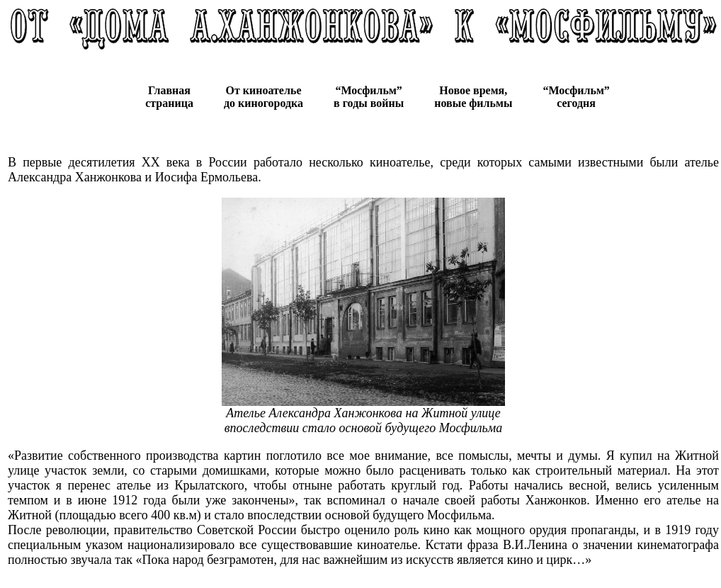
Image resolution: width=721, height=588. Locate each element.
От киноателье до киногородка (263, 97)
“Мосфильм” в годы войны (369, 97)
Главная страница (169, 97)
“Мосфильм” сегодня (576, 97)
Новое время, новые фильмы (473, 97)
